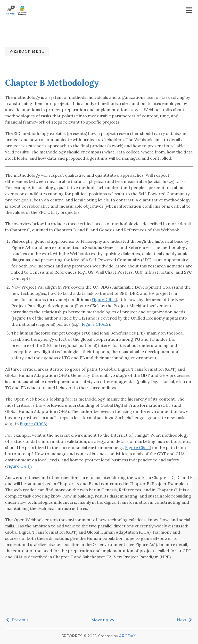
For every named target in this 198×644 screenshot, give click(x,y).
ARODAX (127, 636)
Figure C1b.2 (104, 299)
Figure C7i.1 (18, 466)
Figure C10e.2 (95, 324)
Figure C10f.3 (33, 424)
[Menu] (189, 10)
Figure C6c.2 (137, 447)
